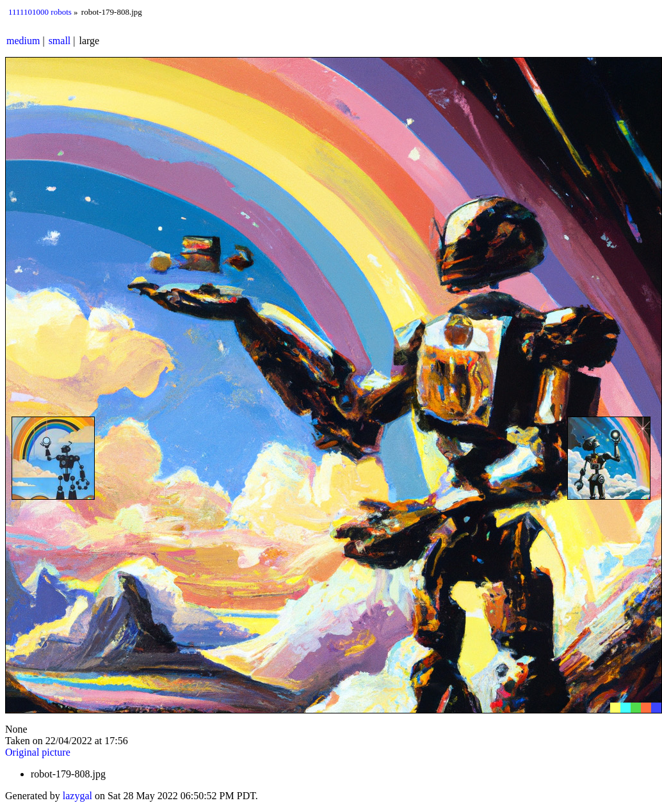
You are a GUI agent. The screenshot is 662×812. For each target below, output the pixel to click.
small (60, 41)
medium (23, 41)
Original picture (38, 752)
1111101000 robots (40, 12)
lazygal (77, 796)
